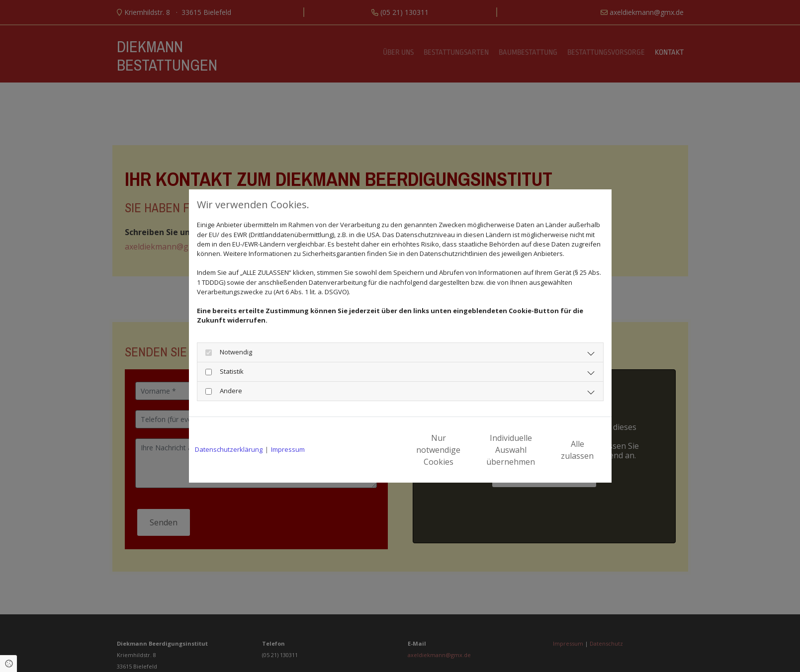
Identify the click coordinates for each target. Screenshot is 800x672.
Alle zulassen (560, 450)
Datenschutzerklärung (229, 449)
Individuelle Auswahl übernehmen (465, 450)
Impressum (288, 449)
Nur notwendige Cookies (371, 450)
